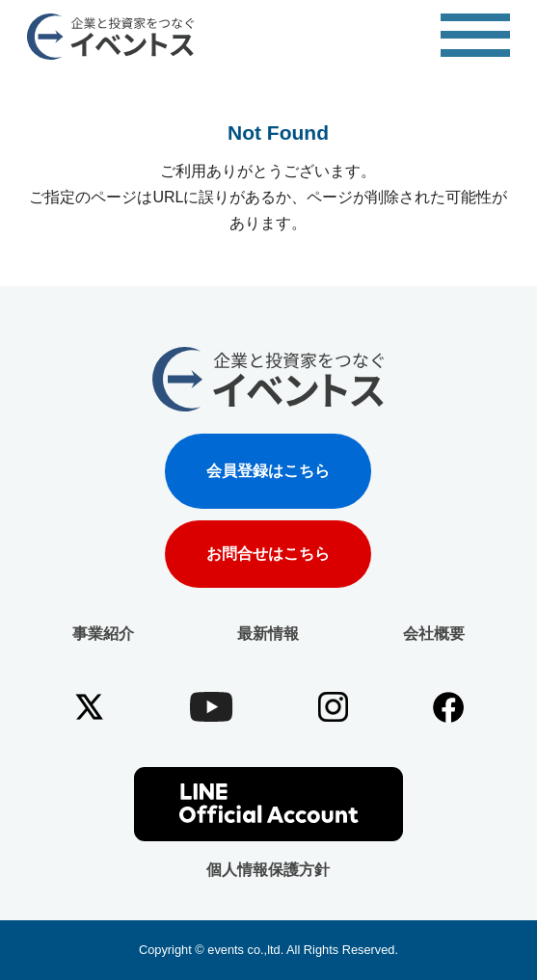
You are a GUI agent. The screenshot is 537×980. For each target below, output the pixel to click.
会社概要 (434, 634)
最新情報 (268, 634)
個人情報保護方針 (268, 870)
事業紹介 (103, 634)
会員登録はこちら (268, 471)
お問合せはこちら (268, 554)
